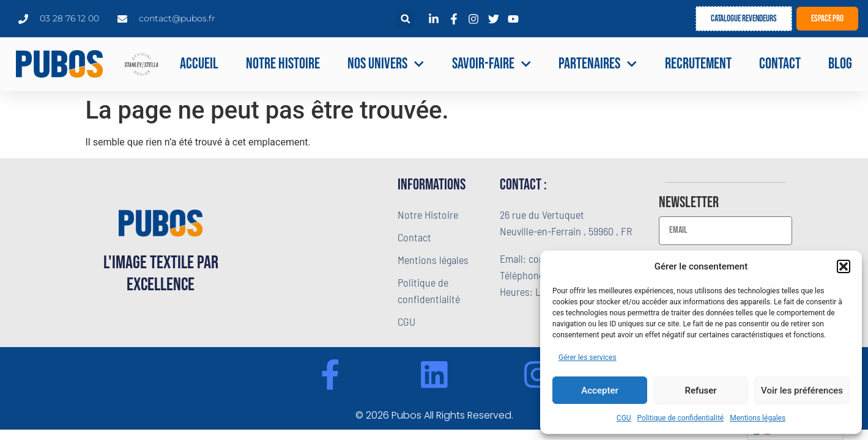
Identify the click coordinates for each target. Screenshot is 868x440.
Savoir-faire (492, 64)
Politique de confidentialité (681, 418)
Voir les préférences (802, 391)
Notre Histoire (283, 64)
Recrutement (698, 64)
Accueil (199, 64)
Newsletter (689, 204)
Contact (780, 64)
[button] (844, 266)
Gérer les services (588, 358)
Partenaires (598, 64)
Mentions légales (758, 418)
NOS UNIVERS (386, 64)
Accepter (599, 391)
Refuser (700, 391)
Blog (840, 64)
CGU (624, 418)
